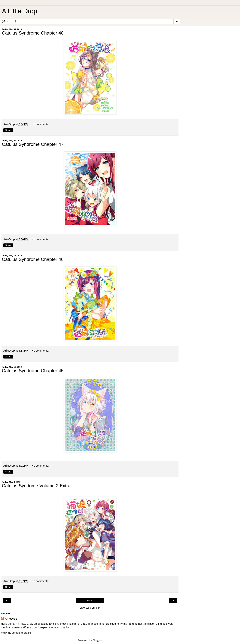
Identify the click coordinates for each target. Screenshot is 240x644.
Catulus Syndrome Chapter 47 (33, 144)
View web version (90, 608)
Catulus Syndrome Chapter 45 (33, 371)
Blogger (97, 640)
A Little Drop (19, 11)
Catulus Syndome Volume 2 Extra (36, 486)
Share (8, 130)
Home (90, 601)
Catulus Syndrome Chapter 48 (33, 33)
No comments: (40, 124)
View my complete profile (16, 633)
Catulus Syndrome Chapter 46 (33, 259)
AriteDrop (11, 619)
